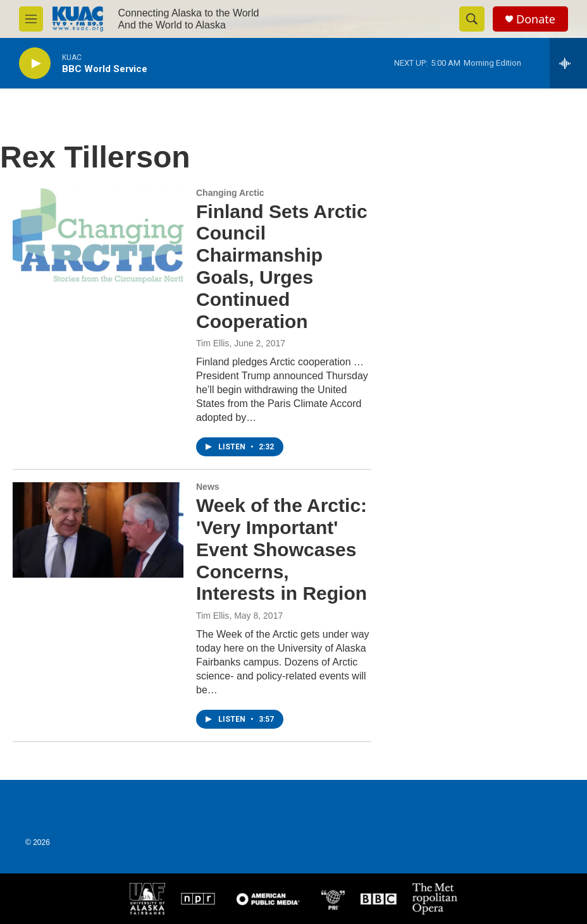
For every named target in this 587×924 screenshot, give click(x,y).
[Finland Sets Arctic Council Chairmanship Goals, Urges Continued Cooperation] (98, 236)
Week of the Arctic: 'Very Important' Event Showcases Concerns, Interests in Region (281, 549)
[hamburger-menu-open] (31, 19)
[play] (35, 64)
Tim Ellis (213, 343)
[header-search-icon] (472, 19)
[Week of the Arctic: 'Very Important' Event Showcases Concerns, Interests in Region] (98, 530)
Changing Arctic (230, 193)
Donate (536, 19)
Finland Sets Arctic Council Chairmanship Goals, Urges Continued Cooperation (282, 266)
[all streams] (568, 63)
